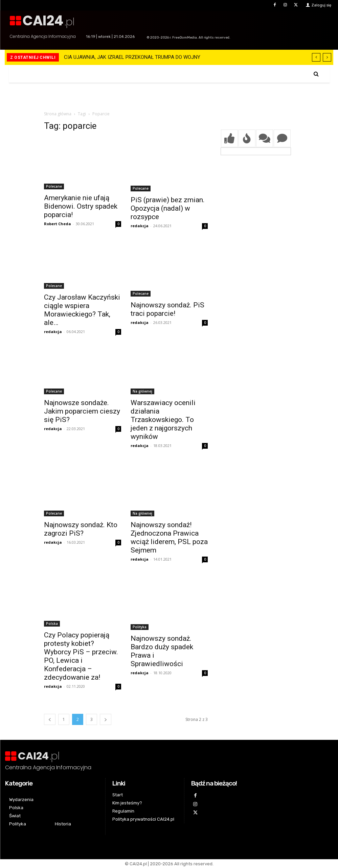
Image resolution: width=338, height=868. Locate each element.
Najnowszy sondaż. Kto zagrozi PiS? (81, 529)
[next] (327, 57)
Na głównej (142, 391)
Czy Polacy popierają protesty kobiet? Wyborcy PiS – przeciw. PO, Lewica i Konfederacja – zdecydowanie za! (81, 656)
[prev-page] (50, 719)
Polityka (140, 627)
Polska (52, 624)
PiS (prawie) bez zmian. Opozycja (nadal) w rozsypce (168, 208)
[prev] (316, 57)
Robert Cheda (58, 224)
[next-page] (106, 719)
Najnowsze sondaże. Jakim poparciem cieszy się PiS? (82, 411)
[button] (316, 74)
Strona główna (58, 114)
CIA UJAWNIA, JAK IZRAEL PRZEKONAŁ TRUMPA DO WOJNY (132, 57)
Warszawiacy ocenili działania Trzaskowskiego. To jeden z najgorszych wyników (163, 420)
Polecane (54, 186)
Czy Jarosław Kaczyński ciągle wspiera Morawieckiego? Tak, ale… (82, 310)
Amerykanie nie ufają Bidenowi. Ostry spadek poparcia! (81, 206)
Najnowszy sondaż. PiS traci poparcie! (167, 309)
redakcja (140, 226)
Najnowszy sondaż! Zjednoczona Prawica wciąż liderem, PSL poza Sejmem (169, 537)
